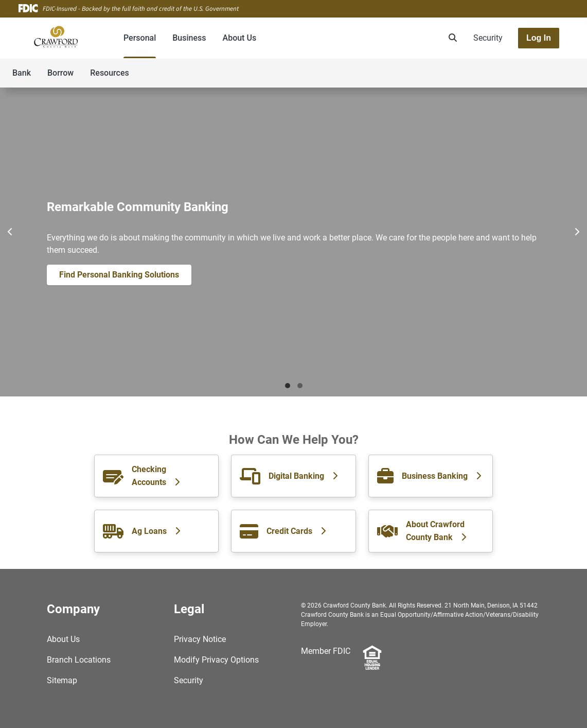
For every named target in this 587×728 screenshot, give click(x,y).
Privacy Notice (200, 639)
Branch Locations (79, 660)
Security (488, 38)
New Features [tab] (300, 386)
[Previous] (10, 232)
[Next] (577, 232)
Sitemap (62, 680)
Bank (22, 73)
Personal (140, 38)
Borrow (60, 73)
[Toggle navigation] (506, 67)
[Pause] (294, 232)
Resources (110, 73)
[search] (451, 38)
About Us (240, 38)
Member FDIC (326, 651)
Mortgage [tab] (288, 386)
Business (189, 38)
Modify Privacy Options (216, 660)
